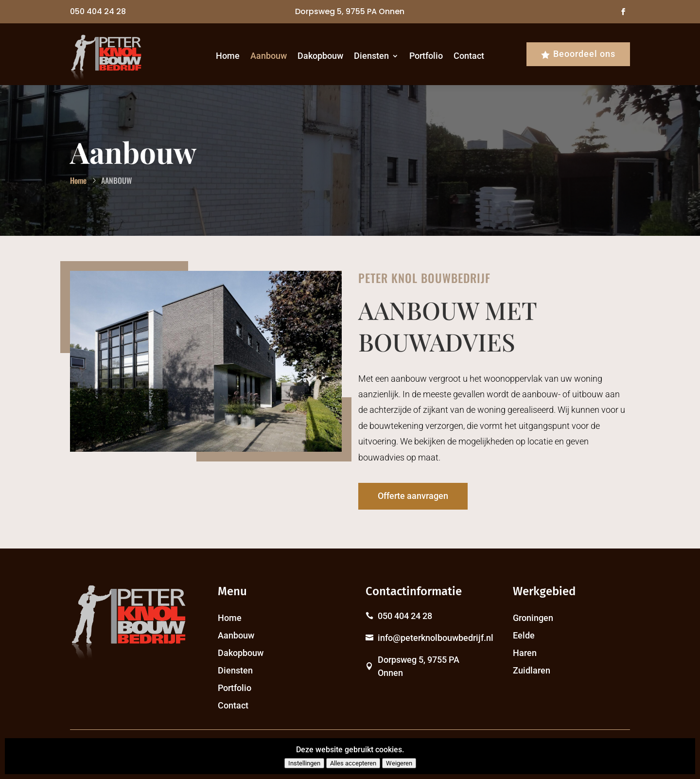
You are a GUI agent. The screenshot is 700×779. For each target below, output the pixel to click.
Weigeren (399, 763)
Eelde (524, 635)
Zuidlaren (532, 670)
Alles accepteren (353, 763)
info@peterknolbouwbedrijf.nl (436, 638)
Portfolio (426, 56)
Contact (469, 56)
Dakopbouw (320, 56)
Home (228, 56)
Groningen (533, 618)
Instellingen (304, 763)
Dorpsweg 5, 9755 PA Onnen (350, 11)
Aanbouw (269, 56)
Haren (525, 653)
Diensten (371, 56)
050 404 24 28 (98, 11)
